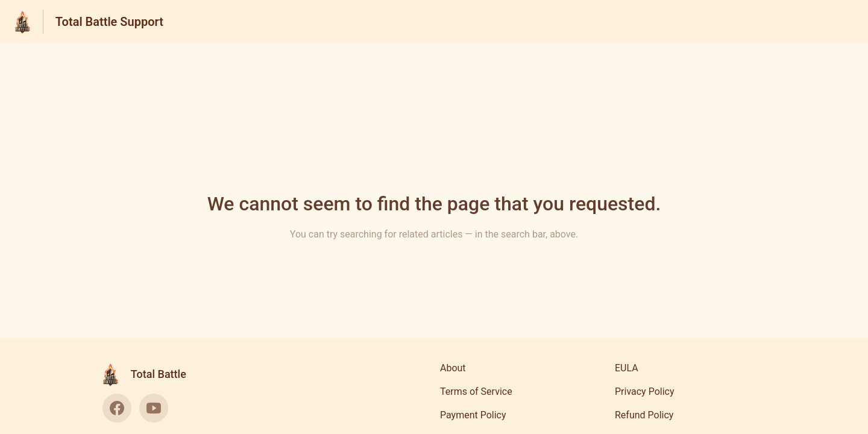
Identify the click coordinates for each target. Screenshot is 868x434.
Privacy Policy (645, 392)
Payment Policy (473, 415)
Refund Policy (644, 415)
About (453, 368)
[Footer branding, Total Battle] (150, 374)
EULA (627, 368)
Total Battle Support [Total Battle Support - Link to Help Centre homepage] (109, 22)
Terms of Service (476, 392)
